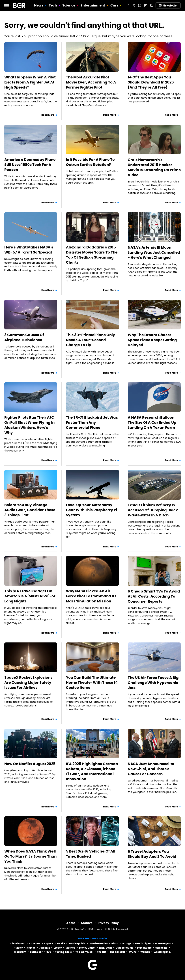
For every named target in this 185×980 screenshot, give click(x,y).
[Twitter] (134, 5)
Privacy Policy (108, 923)
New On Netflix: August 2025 (30, 764)
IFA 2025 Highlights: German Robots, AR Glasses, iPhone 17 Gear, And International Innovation (92, 771)
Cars (114, 5)
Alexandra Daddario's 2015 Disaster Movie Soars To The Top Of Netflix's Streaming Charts (92, 255)
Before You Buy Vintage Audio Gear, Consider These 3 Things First (30, 510)
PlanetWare (144, 948)
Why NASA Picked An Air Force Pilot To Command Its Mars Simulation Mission (91, 596)
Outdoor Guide (124, 948)
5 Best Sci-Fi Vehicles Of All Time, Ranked (91, 854)
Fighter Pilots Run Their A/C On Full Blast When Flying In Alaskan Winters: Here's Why (29, 425)
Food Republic (77, 943)
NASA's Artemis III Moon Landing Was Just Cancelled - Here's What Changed (154, 252)
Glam (115, 943)
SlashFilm (20, 952)
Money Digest (87, 948)
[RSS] (151, 5)
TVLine (133, 952)
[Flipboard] (145, 5)
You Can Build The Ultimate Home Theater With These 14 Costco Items (92, 682)
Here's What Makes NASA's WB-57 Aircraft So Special (29, 250)
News (39, 5)
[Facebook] (128, 5)
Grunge (127, 943)
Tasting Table (63, 952)
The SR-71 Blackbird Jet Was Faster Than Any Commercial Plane (92, 422)
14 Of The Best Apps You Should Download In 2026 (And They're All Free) (151, 82)
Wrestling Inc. (162, 952)
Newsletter (168, 5)
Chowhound (18, 943)
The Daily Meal (84, 952)
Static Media (75, 930)
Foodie (61, 943)
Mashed (70, 948)
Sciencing (161, 948)
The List (102, 952)
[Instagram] (140, 5)
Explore (49, 943)
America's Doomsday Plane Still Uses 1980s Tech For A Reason (30, 165)
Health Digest (143, 943)
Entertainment (93, 5)
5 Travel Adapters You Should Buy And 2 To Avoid (152, 854)
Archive (87, 923)
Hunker (18, 948)
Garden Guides (99, 943)
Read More (48, 115)
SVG (49, 952)
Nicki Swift (106, 948)
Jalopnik (45, 948)
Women (145, 952)
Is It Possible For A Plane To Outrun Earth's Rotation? (90, 162)
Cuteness (35, 943)
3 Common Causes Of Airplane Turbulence (24, 337)
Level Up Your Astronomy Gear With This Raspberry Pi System (92, 510)
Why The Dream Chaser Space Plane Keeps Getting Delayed (152, 340)
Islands (31, 948)
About (71, 923)
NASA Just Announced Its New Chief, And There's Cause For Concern (151, 769)
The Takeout (117, 952)
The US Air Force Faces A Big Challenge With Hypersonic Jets (153, 683)
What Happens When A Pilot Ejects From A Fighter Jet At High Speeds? (30, 82)
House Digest (163, 943)
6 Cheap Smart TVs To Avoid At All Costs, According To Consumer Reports (154, 596)
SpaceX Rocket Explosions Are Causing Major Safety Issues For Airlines (28, 682)
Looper (58, 948)
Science (69, 5)
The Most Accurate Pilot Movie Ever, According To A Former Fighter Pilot (91, 82)
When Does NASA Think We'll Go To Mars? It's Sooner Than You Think (30, 856)
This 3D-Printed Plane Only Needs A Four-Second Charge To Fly (91, 340)
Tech (53, 5)
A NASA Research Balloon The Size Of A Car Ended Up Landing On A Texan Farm (152, 422)
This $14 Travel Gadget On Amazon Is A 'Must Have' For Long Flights (30, 596)
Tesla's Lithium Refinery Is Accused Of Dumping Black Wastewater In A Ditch (153, 510)
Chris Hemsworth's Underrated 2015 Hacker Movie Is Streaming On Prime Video (154, 167)
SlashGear (36, 952)
